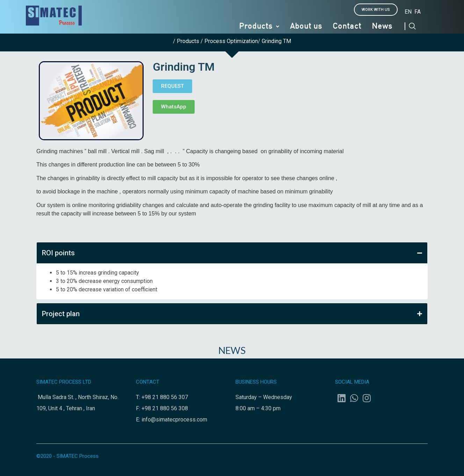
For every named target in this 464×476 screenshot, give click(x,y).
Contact (347, 26)
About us (306, 26)
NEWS (232, 350)
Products (259, 26)
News (382, 26)
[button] (376, 10)
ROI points (232, 253)
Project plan (232, 314)
